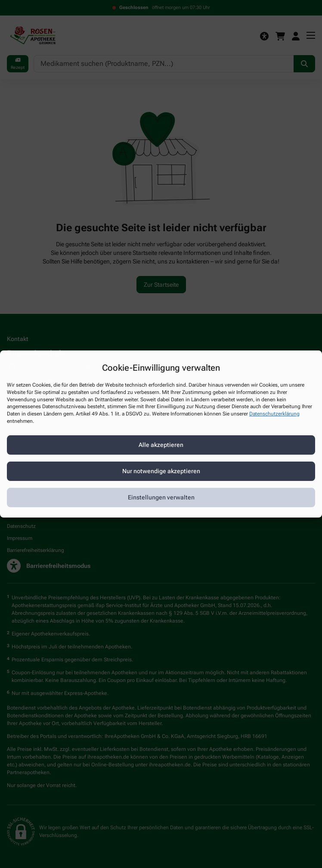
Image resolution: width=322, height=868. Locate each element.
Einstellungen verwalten (161, 497)
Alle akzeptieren (161, 445)
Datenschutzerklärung (274, 414)
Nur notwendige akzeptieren (161, 471)
